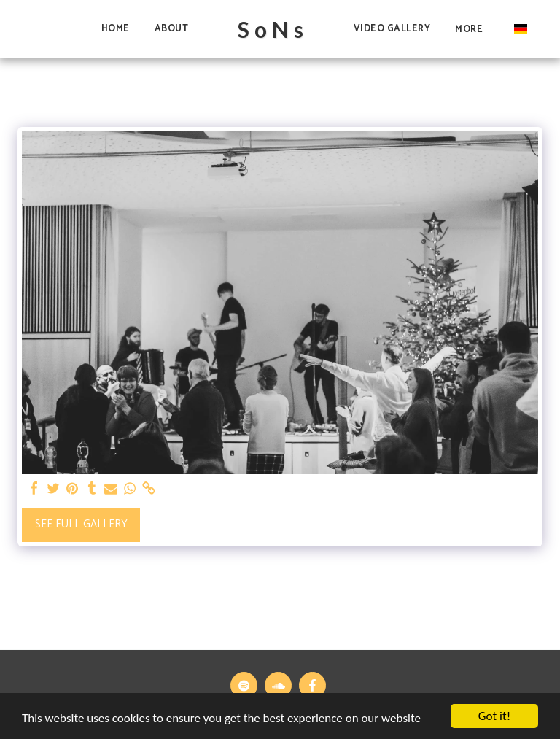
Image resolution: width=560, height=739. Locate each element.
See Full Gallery (81, 524)
